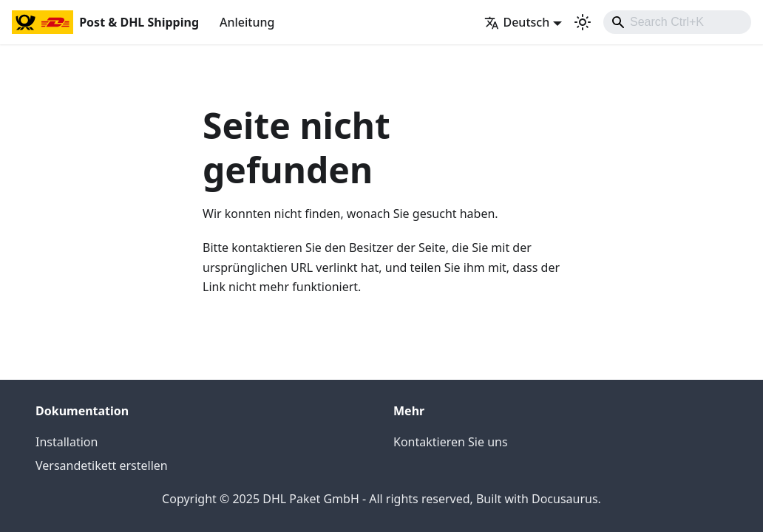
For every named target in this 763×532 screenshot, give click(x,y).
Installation (67, 442)
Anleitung (247, 22)
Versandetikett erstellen (102, 465)
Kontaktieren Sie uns (451, 442)
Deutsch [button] (517, 22)
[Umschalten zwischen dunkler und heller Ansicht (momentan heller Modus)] (583, 22)
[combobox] (677, 22)
